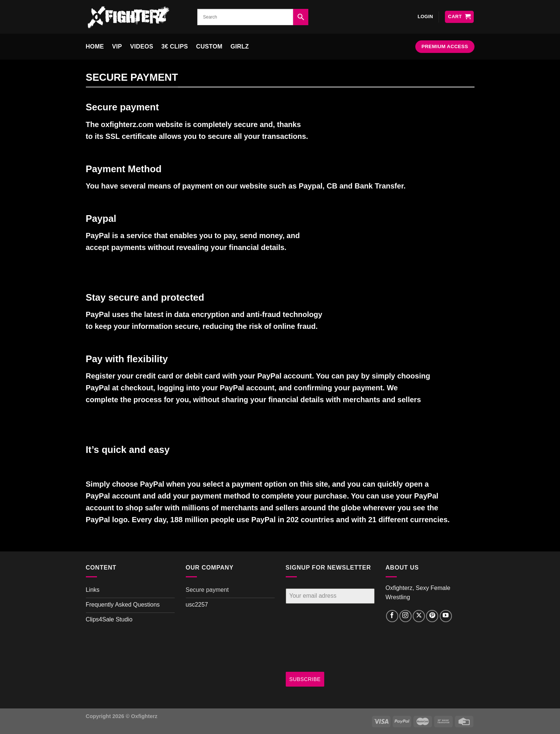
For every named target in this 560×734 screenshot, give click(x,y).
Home (95, 46)
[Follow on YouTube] (446, 616)
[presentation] (316, 638)
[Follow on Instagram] (405, 616)
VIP (117, 46)
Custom (209, 46)
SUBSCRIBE (305, 679)
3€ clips (175, 46)
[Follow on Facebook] (392, 616)
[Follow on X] (419, 616)
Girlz (240, 46)
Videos (142, 46)
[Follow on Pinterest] (432, 616)
